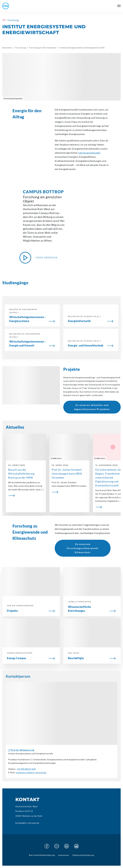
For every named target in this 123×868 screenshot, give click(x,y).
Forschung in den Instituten (43, 48)
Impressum (64, 855)
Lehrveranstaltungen (89, 153)
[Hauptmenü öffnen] (119, 6)
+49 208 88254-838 (26, 769)
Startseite (7, 48)
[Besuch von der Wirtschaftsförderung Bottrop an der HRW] (26, 496)
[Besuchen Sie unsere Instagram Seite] (76, 846)
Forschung (21, 48)
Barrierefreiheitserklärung (42, 855)
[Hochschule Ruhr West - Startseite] (6, 6)
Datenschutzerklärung (83, 855)
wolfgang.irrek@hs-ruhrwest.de (31, 772)
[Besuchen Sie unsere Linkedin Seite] (67, 846)
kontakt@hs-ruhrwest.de (27, 823)
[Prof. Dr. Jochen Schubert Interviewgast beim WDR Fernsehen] (69, 492)
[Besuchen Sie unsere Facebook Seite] (47, 846)
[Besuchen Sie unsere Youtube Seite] (57, 846)
